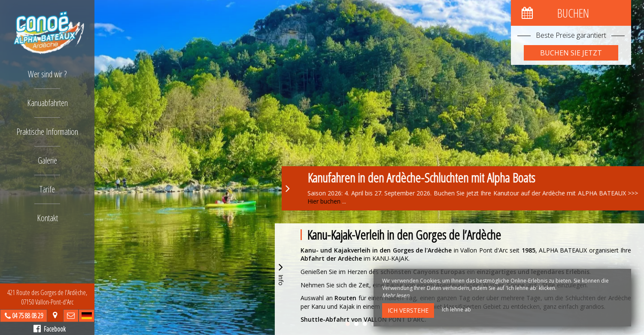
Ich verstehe (408, 310)
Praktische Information (47, 132)
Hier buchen (359, 201)
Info (281, 273)
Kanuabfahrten (47, 103)
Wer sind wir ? (47, 74)
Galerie (47, 160)
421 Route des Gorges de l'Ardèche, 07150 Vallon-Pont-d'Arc (47, 297)
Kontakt (47, 218)
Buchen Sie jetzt (571, 53)
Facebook (50, 329)
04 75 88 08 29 (27, 316)
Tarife (47, 189)
